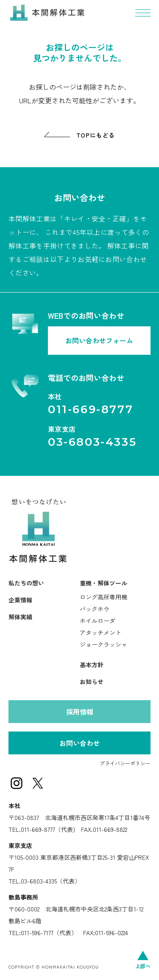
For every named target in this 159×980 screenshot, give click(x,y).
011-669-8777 (91, 409)
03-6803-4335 (92, 442)
